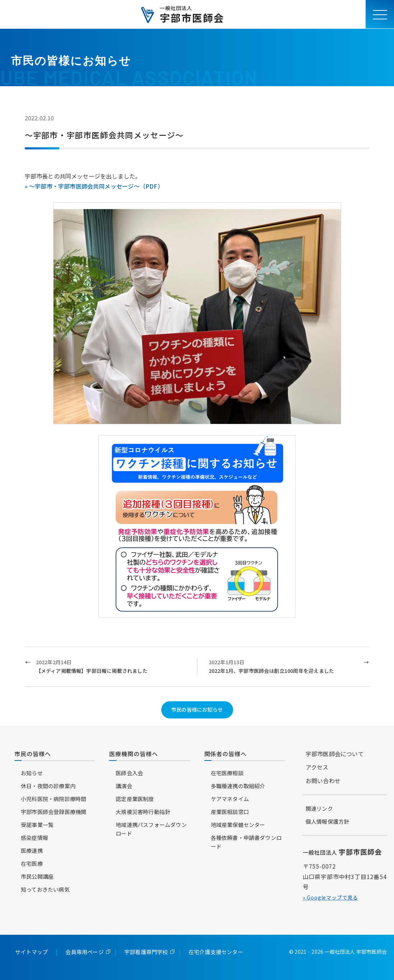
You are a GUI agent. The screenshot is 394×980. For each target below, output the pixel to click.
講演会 (124, 786)
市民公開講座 (37, 876)
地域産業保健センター (238, 825)
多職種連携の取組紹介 (238, 786)
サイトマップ (31, 952)
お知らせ (32, 773)
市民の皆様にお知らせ (197, 709)
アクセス (317, 767)
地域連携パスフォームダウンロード (151, 829)
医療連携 (32, 850)
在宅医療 (32, 863)
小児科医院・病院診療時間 (54, 799)
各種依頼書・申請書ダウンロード (246, 842)
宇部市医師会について (335, 754)
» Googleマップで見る (330, 897)
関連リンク (319, 808)
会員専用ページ (84, 952)
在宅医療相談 (227, 773)
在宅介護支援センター (216, 952)
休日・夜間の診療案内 (48, 786)
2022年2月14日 (111, 667)
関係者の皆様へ (226, 754)
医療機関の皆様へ (134, 754)
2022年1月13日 (284, 667)
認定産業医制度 (135, 799)
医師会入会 (129, 773)
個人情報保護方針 (328, 821)
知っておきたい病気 (45, 889)
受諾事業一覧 (37, 825)
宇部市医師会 (192, 14)
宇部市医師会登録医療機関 (54, 812)
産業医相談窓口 (230, 812)
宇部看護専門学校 (146, 952)
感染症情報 (34, 838)
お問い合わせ (323, 781)
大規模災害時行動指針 (143, 812)
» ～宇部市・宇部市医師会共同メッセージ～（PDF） (94, 186)
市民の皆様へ (33, 754)
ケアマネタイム (230, 799)
